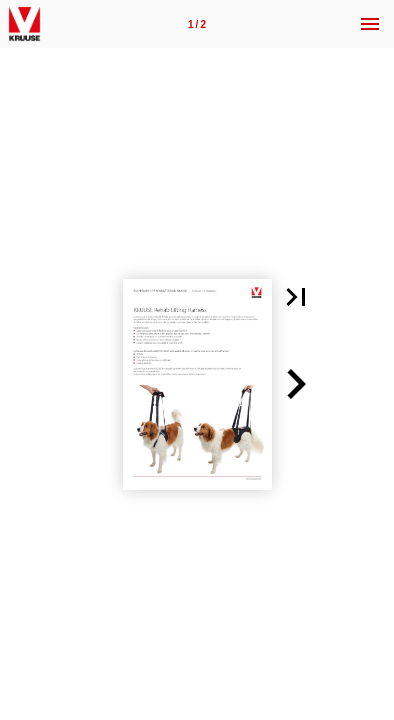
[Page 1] (197, 24)
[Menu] (370, 24)
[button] (296, 297)
